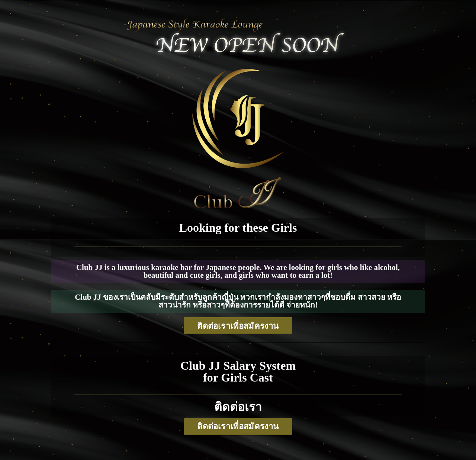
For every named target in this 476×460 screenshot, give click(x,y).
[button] (238, 326)
